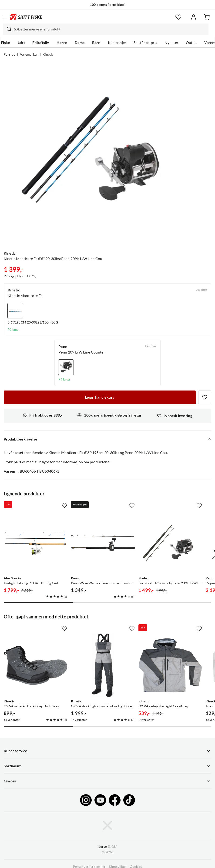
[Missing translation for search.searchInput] (7, 29)
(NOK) (107, 847)
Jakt (21, 43)
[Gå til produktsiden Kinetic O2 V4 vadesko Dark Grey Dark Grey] (35, 665)
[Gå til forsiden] (26, 17)
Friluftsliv (41, 43)
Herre (62, 43)
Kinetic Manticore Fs (25, 296)
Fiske (6, 43)
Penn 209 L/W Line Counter (82, 352)
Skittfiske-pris (145, 43)
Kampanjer (117, 43)
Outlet (191, 43)
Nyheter (171, 43)
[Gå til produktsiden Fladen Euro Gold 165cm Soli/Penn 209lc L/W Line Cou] (170, 542)
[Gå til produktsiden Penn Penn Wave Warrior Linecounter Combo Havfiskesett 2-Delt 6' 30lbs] (103, 542)
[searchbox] (110, 29)
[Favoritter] (178, 17)
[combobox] (106, 29)
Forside (9, 54)
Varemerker (29, 54)
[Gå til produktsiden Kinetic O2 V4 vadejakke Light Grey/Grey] (170, 665)
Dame (80, 43)
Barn (96, 43)
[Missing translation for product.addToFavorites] (205, 397)
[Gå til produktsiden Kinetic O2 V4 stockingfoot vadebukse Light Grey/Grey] (103, 665)
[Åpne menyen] (5, 17)
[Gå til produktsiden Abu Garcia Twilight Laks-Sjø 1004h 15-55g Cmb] (35, 542)
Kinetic (48, 54)
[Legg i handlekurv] (100, 397)
